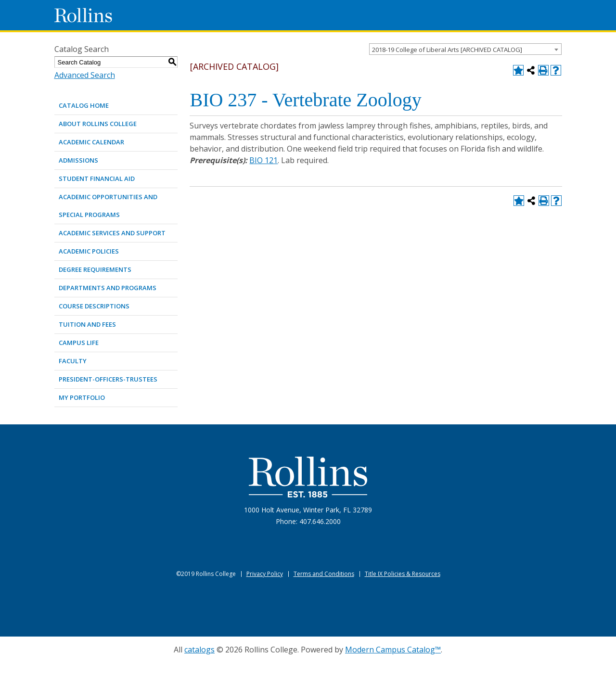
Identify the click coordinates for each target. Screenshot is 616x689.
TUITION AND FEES (87, 324)
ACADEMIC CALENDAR (91, 142)
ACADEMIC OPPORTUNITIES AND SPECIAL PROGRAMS (108, 206)
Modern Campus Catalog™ (393, 650)
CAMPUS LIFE (79, 343)
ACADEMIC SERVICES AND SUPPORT (112, 233)
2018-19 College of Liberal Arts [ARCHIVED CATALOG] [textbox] (447, 50)
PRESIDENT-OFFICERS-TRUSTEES (108, 379)
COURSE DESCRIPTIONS (94, 306)
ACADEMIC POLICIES (89, 251)
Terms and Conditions (324, 574)
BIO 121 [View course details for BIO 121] (263, 160)
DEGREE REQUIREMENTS (95, 269)
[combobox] (465, 49)
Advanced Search (85, 75)
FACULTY (73, 361)
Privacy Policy (265, 574)
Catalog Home (84, 105)
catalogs (199, 650)
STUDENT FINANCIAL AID (97, 179)
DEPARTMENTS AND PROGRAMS (108, 288)
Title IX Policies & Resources (403, 574)
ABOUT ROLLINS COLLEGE (98, 124)
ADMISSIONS (78, 160)
